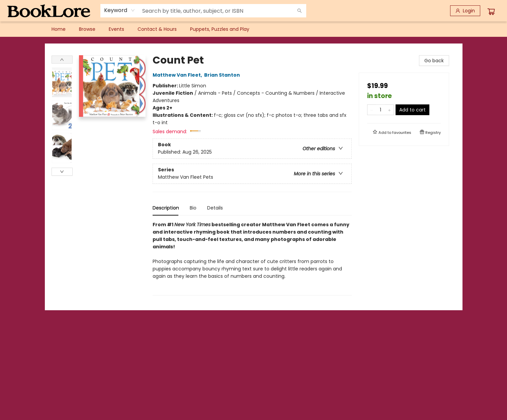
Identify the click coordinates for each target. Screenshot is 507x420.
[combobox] (120, 10)
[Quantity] (381, 110)
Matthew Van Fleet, (178, 75)
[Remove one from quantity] (372, 110)
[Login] (465, 11)
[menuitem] (59, 29)
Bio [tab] (193, 208)
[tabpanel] (252, 258)
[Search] (300, 11)
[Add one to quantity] (389, 110)
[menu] (254, 29)
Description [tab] (166, 208)
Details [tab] (215, 208)
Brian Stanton (223, 75)
